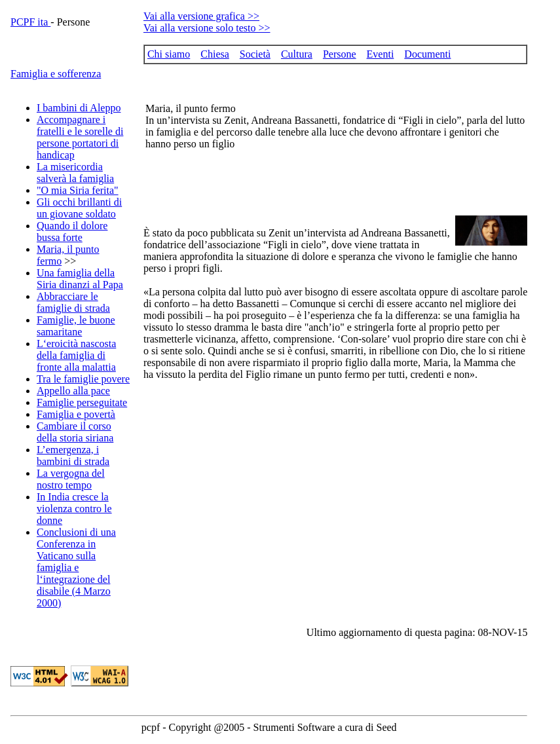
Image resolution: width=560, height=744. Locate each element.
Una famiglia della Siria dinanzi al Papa (80, 279)
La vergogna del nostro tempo (71, 479)
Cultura (297, 54)
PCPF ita (30, 22)
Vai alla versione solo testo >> (207, 28)
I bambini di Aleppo (79, 108)
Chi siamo (169, 54)
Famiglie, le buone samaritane (76, 326)
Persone (340, 54)
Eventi (381, 54)
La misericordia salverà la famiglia (75, 173)
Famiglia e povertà (76, 414)
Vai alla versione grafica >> (201, 16)
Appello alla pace (73, 391)
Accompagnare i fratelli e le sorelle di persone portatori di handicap (80, 137)
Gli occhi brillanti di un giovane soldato (79, 208)
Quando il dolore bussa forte (72, 232)
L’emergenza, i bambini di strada (73, 456)
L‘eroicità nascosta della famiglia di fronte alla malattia (76, 355)
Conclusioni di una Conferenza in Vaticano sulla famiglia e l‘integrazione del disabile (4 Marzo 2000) (76, 567)
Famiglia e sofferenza (56, 74)
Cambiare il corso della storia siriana (75, 432)
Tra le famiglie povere (83, 379)
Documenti (427, 54)
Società (255, 54)
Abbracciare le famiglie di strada (73, 302)
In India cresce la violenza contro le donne (74, 509)
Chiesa (215, 54)
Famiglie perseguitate (82, 402)
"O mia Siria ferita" (78, 190)
